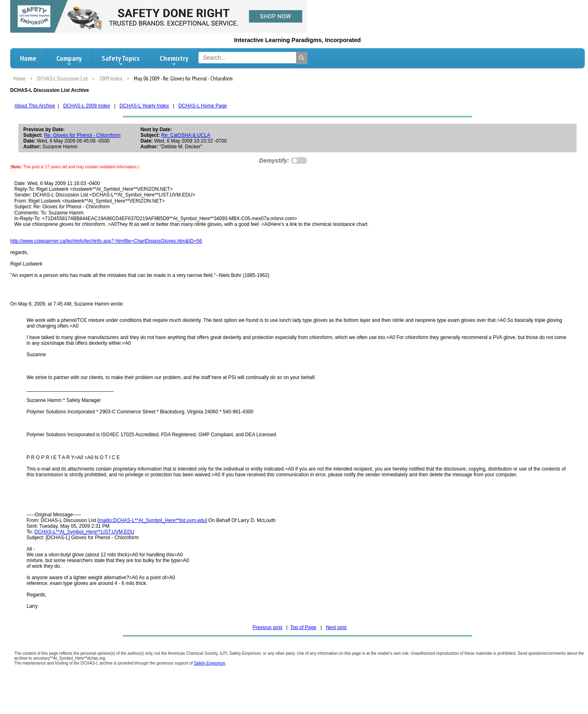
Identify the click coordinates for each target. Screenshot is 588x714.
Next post (336, 627)
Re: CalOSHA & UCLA (186, 135)
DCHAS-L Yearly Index (144, 106)
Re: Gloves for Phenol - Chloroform (82, 135)
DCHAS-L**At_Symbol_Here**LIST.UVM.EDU (84, 532)
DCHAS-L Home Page (203, 106)
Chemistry (174, 60)
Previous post (267, 627)
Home (28, 58)
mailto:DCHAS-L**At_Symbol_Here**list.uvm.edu (152, 520)
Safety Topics (121, 60)
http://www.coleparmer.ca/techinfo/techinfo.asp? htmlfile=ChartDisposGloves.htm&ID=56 (106, 241)
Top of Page (303, 627)
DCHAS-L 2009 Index (87, 106)
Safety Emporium (210, 663)
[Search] (302, 58)
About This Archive (35, 106)
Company (69, 60)
